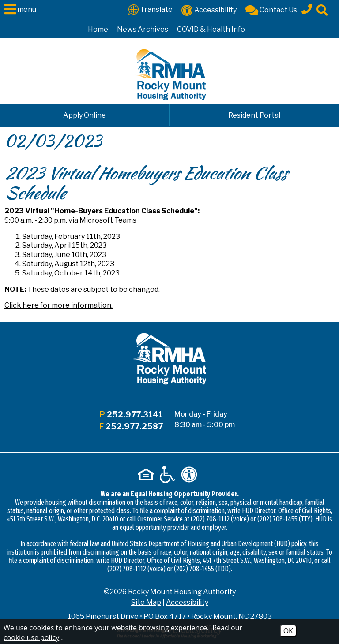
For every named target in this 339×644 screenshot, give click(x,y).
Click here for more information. (58, 305)
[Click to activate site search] (322, 9)
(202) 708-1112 (210, 519)
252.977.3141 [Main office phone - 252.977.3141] (135, 415)
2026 (118, 592)
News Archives (143, 29)
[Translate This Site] (151, 9)
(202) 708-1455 (277, 519)
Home (98, 29)
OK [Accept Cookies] (288, 631)
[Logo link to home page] (170, 74)
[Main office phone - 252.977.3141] (307, 7)
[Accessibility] (209, 9)
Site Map (146, 602)
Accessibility (187, 602)
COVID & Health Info (211, 29)
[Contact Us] (271, 9)
